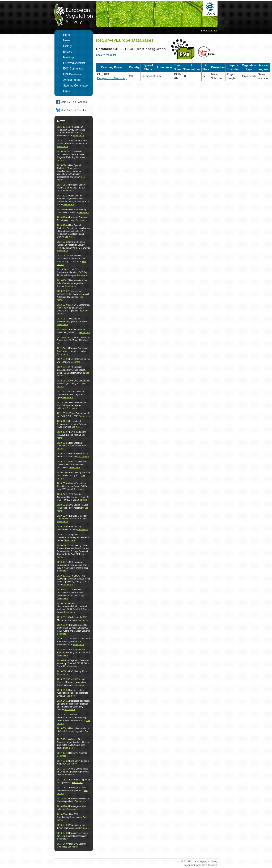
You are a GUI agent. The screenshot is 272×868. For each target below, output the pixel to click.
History (67, 46)
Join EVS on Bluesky (74, 110)
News (67, 40)
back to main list (106, 55)
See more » (78, 136)
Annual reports (72, 80)
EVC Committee (73, 69)
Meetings (69, 57)
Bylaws (68, 52)
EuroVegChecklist (74, 63)
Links (66, 91)
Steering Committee (75, 86)
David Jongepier (210, 865)
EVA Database (72, 74)
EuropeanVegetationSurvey (72, 16)
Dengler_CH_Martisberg (112, 78)
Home (67, 35)
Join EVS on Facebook (75, 102)
